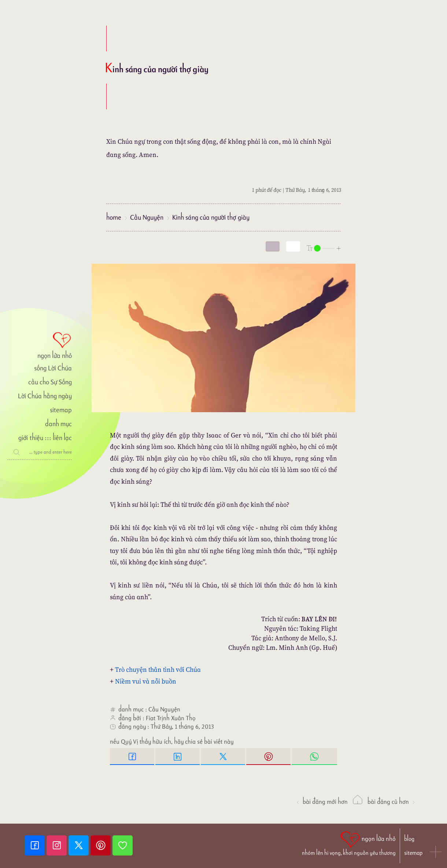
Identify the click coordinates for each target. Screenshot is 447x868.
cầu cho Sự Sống (50, 382)
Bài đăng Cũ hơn (392, 802)
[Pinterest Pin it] (269, 757)
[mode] (273, 246)
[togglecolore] (293, 246)
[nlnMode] (324, 248)
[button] (436, 853)
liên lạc (62, 438)
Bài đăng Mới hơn (322, 802)
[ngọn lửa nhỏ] (40, 345)
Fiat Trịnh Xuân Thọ (171, 718)
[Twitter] (80, 845)
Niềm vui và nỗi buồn (146, 681)
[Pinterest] (101, 845)
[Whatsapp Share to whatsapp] (314, 757)
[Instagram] (58, 845)
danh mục (58, 424)
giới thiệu (31, 438)
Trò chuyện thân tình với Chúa (158, 669)
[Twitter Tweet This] (223, 757)
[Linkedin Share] (178, 757)
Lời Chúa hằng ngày (45, 396)
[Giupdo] (123, 845)
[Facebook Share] (133, 757)
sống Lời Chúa (53, 368)
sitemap (61, 410)
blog (409, 839)
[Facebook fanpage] (36, 845)
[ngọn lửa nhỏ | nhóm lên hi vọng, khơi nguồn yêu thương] (349, 843)
